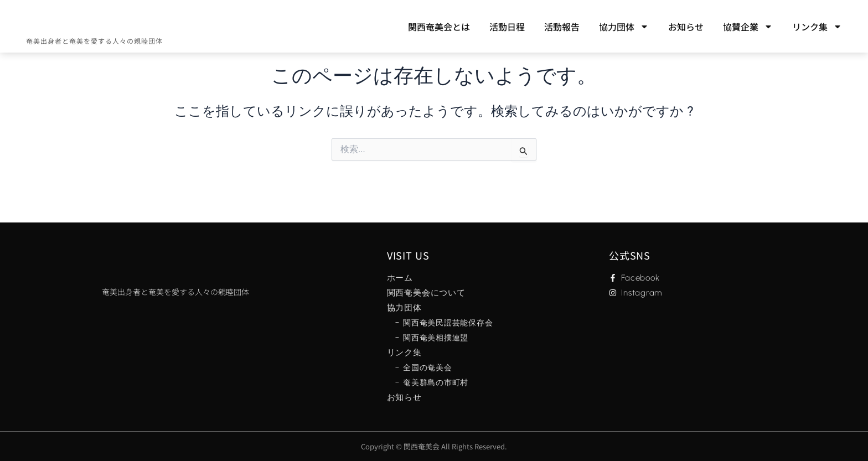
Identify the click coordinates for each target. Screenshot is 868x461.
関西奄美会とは (439, 27)
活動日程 (507, 27)
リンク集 (817, 27)
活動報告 (562, 27)
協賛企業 (748, 27)
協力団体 (624, 27)
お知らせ (686, 27)
